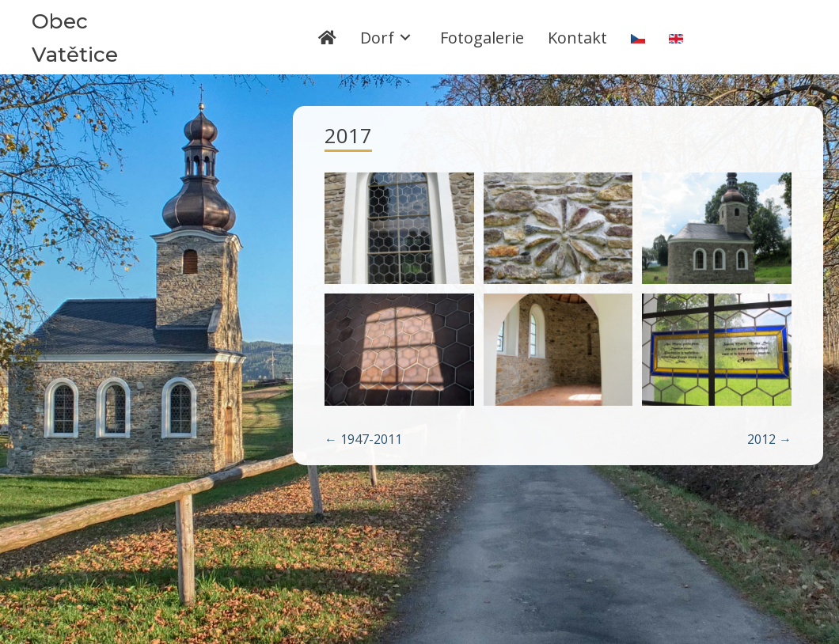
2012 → (769, 439)
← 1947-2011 (363, 439)
